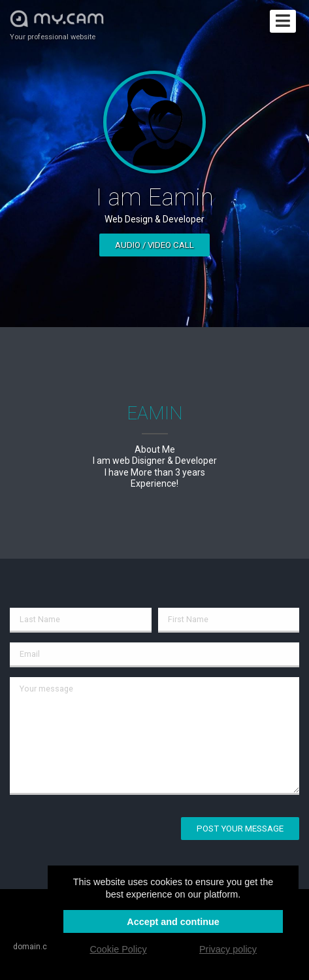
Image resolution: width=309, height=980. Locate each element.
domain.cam (36, 947)
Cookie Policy (118, 949)
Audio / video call (154, 245)
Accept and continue (173, 922)
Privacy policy (228, 949)
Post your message (240, 829)
